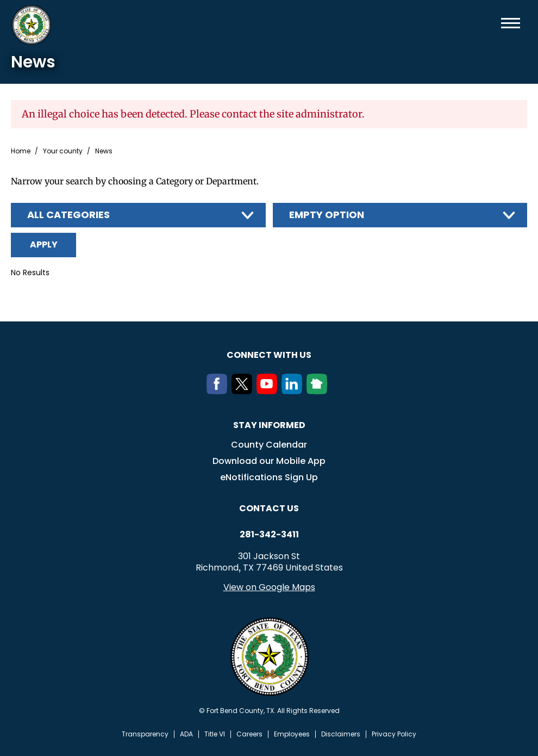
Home (21, 151)
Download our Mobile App (269, 461)
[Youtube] (269, 391)
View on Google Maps (269, 587)
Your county (63, 151)
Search (493, 23)
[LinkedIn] (294, 391)
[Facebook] (219, 391)
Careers (249, 734)
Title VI (215, 734)
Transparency (145, 734)
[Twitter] (244, 391)
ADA (186, 734)
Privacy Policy (394, 734)
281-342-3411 (269, 535)
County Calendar (269, 445)
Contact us (269, 508)
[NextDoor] (319, 391)
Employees (292, 734)
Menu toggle (511, 23)
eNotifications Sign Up (269, 477)
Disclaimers (341, 734)
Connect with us (269, 355)
